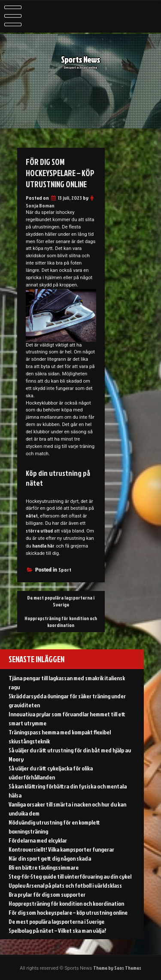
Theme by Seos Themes (117, 968)
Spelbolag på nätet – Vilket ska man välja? (58, 930)
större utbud (39, 531)
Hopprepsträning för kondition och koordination (61, 622)
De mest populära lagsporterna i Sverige (61, 601)
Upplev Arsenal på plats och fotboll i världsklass (65, 885)
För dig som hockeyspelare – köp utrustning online (68, 912)
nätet (32, 516)
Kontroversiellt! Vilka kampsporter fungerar (61, 849)
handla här (43, 546)
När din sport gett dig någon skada (50, 858)
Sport (65, 570)
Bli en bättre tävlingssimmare (44, 867)
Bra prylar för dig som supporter (47, 894)
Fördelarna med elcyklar (38, 840)
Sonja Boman (40, 205)
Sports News (80, 61)
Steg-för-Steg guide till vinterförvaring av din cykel (70, 876)
